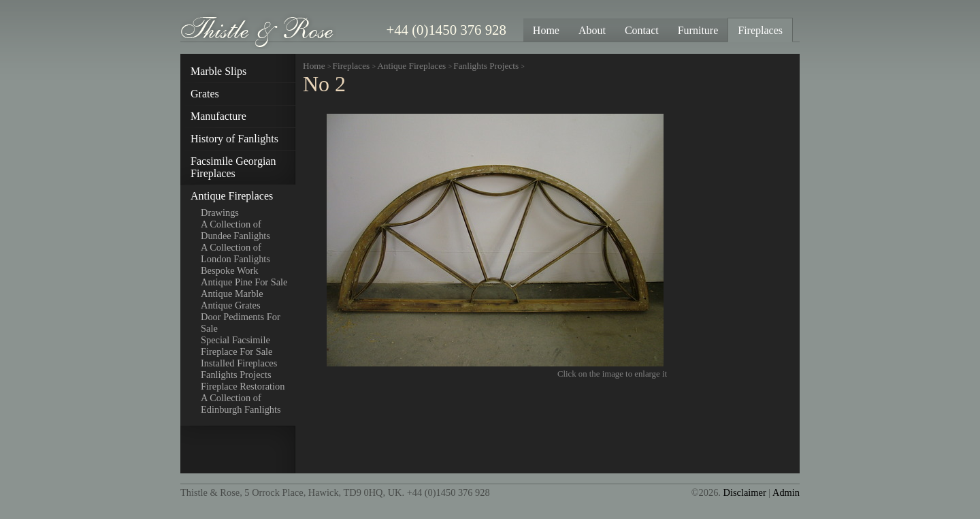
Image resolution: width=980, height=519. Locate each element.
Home (314, 66)
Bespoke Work (230, 270)
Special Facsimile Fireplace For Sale (237, 346)
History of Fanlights (234, 139)
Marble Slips (218, 71)
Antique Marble (232, 294)
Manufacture (218, 116)
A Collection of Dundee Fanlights (235, 230)
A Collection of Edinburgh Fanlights (241, 404)
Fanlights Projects (236, 375)
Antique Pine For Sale (244, 282)
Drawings (220, 213)
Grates (205, 94)
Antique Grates (231, 305)
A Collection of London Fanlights (235, 253)
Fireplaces (352, 66)
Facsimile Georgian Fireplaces (233, 167)
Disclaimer (745, 492)
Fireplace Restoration (243, 386)
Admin (786, 492)
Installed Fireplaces (239, 363)
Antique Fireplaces (232, 196)
